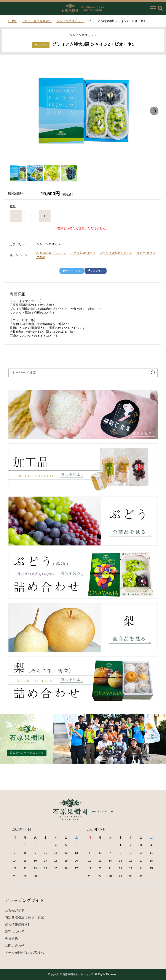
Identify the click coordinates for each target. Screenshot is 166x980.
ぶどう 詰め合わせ (83, 253)
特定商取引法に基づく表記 (24, 917)
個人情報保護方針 (18, 924)
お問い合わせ (15, 945)
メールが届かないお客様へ (24, 953)
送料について (15, 931)
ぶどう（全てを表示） (37, 21)
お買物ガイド (15, 910)
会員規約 (11, 939)
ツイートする (72, 271)
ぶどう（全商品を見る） (116, 253)
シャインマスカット (70, 21)
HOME (13, 21)
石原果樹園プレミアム (51, 253)
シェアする (96, 271)
